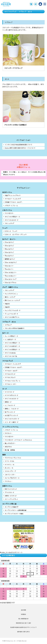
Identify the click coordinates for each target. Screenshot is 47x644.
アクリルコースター (11, 384)
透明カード (8, 402)
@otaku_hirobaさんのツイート (11, 552)
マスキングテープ (10, 471)
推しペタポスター (10, 443)
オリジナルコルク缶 (11, 356)
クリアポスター (9, 213)
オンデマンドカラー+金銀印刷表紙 (16, 510)
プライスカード (9, 492)
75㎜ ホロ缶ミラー (11, 276)
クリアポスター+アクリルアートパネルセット (18, 440)
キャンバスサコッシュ (11, 294)
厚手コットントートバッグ (12, 300)
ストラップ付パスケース (12, 478)
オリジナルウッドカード (12, 419)
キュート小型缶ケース (11, 336)
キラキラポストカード (11, 395)
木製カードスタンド (11, 496)
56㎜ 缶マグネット (11, 282)
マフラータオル (10, 461)
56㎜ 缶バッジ (9, 252)
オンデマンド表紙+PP (12, 507)
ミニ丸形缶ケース (10, 339)
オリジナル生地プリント (12, 317)
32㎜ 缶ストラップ (11, 279)
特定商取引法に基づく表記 (24, 623)
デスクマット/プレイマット (13, 458)
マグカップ (8, 325)
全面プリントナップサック (13, 195)
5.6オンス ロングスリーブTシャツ (16, 234)
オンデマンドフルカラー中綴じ (14, 514)
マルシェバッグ (9, 223)
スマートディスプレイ (11, 499)
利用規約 (23, 614)
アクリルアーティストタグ (13, 199)
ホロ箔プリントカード (11, 415)
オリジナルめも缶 (10, 353)
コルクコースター (10, 474)
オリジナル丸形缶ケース (12, 346)
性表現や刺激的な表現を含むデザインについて (23, 627)
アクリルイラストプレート (13, 381)
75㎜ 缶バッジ (9, 256)
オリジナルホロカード (12, 220)
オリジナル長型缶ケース (12, 349)
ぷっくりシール (9, 468)
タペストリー (9, 433)
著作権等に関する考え (24, 632)
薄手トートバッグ (10, 297)
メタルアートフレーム (11, 205)
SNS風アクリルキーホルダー (14, 202)
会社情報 (23, 610)
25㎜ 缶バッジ (9, 242)
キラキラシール (10, 464)
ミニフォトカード (10, 405)
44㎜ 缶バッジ (9, 249)
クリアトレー (9, 481)
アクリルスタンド (10, 374)
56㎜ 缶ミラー (9, 266)
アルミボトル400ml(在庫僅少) (15, 328)
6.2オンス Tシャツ (11, 231)
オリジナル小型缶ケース (12, 217)
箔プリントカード (10, 412)
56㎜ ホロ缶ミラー (11, 272)
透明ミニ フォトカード (12, 409)
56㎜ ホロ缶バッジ (11, 262)
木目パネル (8, 447)
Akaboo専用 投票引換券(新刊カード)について (20, 148)
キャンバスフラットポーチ (13, 310)
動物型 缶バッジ (10, 259)
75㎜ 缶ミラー (9, 269)
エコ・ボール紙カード (12, 422)
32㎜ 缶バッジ (9, 246)
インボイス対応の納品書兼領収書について (18, 145)
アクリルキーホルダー (11, 371)
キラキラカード (9, 392)
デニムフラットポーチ (11, 314)
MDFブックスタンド (11, 489)
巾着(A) (7, 304)
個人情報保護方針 (23, 619)
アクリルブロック (10, 377)
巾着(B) (7, 307)
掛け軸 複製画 (10, 450)
